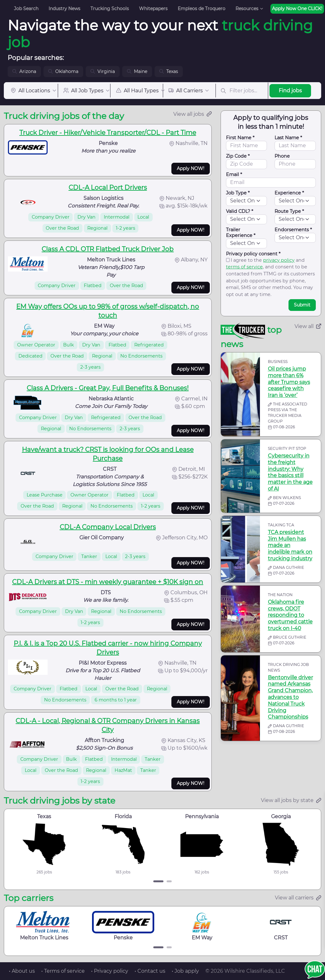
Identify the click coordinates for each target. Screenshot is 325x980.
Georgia (281, 816)
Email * (234, 174)
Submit (302, 305)
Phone (282, 156)
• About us (22, 971)
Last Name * (288, 138)
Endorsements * (293, 230)
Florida (123, 816)
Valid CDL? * (240, 211)
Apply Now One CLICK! (297, 9)
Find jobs (290, 91)
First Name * (240, 138)
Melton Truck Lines (44, 925)
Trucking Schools (110, 9)
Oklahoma (63, 71)
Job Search (26, 9)
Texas (169, 71)
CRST (281, 925)
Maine (137, 71)
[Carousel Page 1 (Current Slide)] (158, 881)
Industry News (64, 9)
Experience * (289, 193)
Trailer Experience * (241, 233)
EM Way (202, 925)
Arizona (24, 71)
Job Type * (238, 193)
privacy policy (279, 260)
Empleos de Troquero (202, 9)
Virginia (103, 71)
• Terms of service (63, 971)
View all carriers (298, 898)
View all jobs (192, 114)
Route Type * (289, 211)
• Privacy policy (110, 971)
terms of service (244, 267)
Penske (123, 925)
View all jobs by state (291, 800)
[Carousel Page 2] (169, 881)
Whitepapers (153, 9)
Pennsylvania (202, 816)
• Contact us (150, 971)
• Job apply (185, 971)
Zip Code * (238, 156)
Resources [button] (247, 9)
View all (308, 326)
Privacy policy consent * (253, 254)
